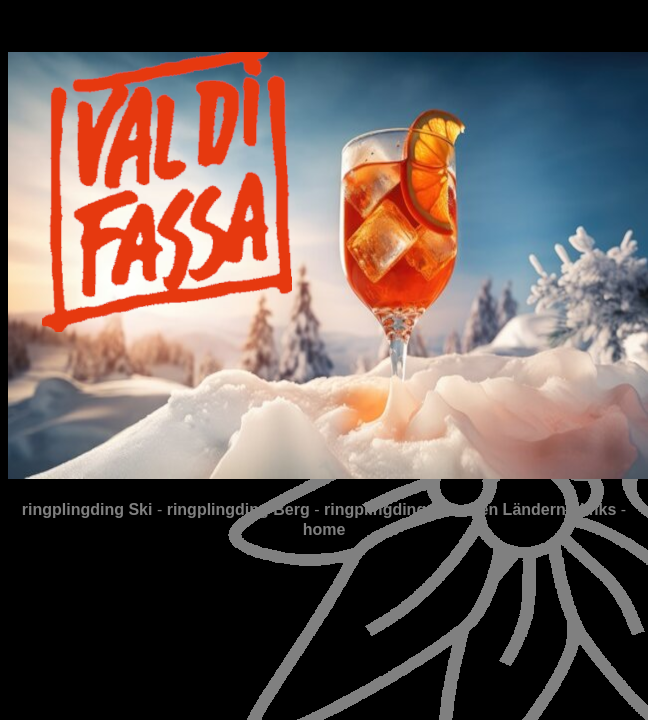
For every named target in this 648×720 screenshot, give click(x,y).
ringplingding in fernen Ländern (445, 509)
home (324, 529)
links (598, 509)
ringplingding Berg (238, 509)
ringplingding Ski (87, 509)
